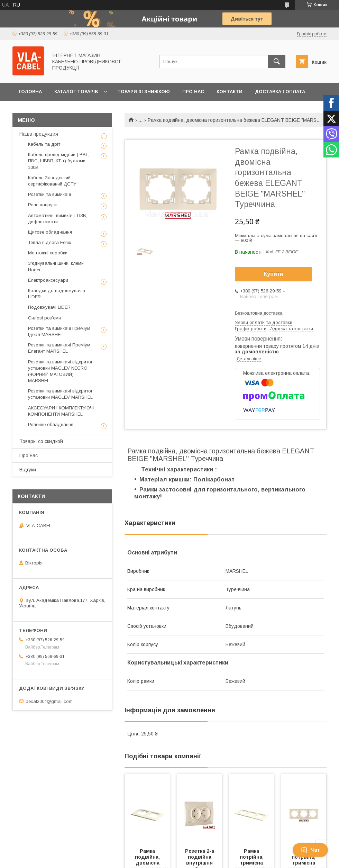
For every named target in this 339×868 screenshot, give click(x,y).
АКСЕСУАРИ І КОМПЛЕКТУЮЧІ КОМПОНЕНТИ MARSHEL (61, 411)
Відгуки (28, 470)
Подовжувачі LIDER (49, 307)
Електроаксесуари (48, 280)
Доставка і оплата (280, 92)
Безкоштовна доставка (259, 313)
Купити (274, 274)
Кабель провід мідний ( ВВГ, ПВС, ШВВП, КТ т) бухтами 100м (59, 161)
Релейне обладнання (51, 424)
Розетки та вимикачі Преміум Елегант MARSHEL (59, 348)
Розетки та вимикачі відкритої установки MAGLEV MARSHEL (60, 394)
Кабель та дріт (44, 144)
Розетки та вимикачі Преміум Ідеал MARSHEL (59, 331)
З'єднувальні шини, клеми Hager (56, 266)
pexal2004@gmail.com (49, 701)
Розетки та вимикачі (49, 194)
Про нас (193, 92)
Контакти (230, 92)
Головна (30, 92)
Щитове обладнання (50, 232)
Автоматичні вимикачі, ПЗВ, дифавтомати (58, 219)
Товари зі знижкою (144, 92)
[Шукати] (277, 62)
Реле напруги (42, 205)
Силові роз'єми (44, 318)
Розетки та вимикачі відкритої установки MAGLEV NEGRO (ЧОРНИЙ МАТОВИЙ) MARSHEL (60, 371)
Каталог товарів (76, 92)
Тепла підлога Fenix (50, 242)
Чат (310, 850)
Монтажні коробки (48, 253)
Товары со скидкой (41, 441)
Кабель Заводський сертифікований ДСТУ (52, 181)
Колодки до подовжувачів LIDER (57, 294)
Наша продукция (39, 134)
